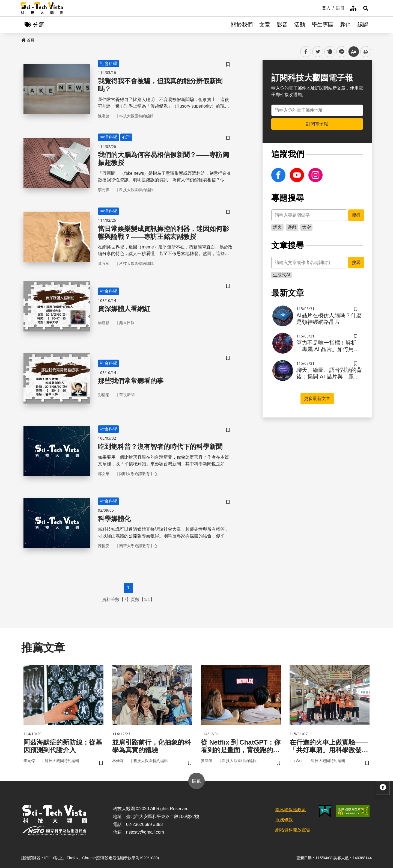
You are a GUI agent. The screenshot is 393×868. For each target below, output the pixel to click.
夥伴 (346, 25)
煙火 (277, 227)
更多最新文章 (317, 399)
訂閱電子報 (317, 124)
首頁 (28, 40)
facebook (306, 52)
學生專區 (323, 25)
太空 (306, 227)
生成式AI (282, 275)
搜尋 (356, 215)
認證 (363, 25)
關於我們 (242, 25)
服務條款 (284, 820)
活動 (300, 25)
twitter (318, 52)
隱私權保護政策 (291, 810)
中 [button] (354, 52)
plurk (329, 52)
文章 (265, 25)
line (340, 52)
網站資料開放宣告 (293, 830)
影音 (282, 25)
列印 (366, 52)
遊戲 (292, 227)
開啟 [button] (196, 781)
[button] (366, 8)
